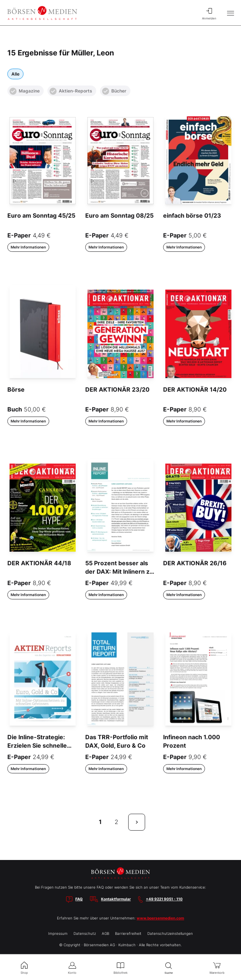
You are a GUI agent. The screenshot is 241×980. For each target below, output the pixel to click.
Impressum (58, 933)
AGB (105, 933)
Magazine (25, 91)
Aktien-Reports (71, 91)
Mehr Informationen (28, 247)
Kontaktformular (116, 899)
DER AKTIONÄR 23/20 (117, 389)
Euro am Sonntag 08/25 (119, 215)
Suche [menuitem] (169, 967)
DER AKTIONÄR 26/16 (195, 563)
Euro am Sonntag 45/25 (41, 215)
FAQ (79, 899)
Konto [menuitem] (72, 967)
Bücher (114, 91)
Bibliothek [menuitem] (120, 967)
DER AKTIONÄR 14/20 (195, 389)
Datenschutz (85, 933)
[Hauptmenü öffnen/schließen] (230, 13)
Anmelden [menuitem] (209, 13)
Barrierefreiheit (128, 933)
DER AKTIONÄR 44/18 (39, 563)
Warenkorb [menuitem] (217, 967)
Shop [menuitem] (24, 967)
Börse (16, 389)
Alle (15, 74)
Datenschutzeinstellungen (170, 933)
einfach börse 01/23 (192, 215)
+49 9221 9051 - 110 (164, 899)
